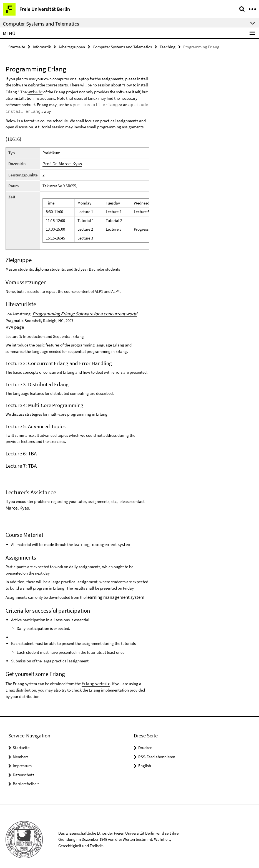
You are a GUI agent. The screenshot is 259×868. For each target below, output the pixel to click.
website (34, 90)
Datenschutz (23, 768)
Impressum (22, 759)
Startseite (17, 46)
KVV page (14, 324)
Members (21, 750)
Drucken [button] (145, 741)
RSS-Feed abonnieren (157, 750)
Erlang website (94, 677)
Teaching (168, 46)
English (145, 759)
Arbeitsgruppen (72, 46)
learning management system (99, 539)
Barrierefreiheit (26, 777)
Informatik (42, 46)
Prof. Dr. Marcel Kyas (60, 162)
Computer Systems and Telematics (122, 46)
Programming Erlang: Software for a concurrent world (79, 311)
